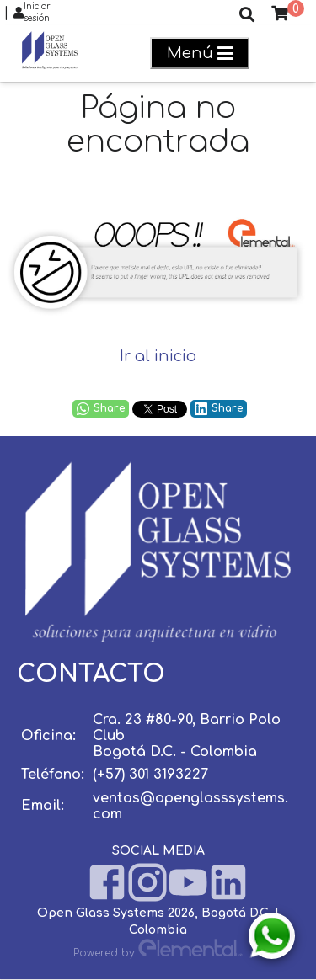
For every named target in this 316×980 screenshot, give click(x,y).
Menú (200, 53)
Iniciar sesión (32, 13)
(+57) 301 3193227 (150, 775)
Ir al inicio (158, 356)
